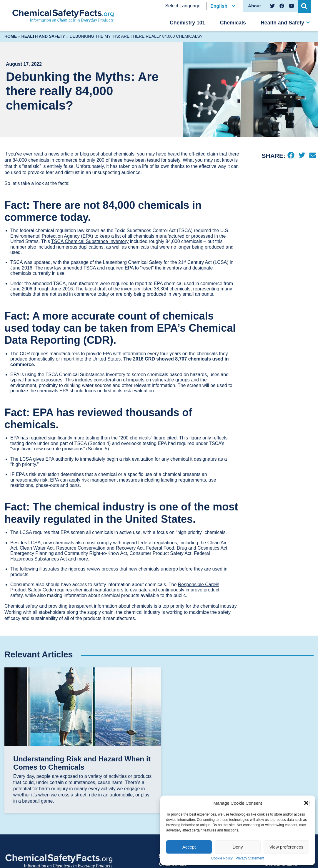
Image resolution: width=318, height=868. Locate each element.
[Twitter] (302, 156)
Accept (189, 847)
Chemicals (233, 23)
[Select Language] (221, 6)
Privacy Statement (250, 858)
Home (11, 36)
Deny (238, 847)
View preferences (287, 847)
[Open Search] (305, 6)
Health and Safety (282, 23)
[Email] (313, 156)
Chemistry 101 (187, 23)
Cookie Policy (222, 858)
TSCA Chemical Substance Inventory (90, 241)
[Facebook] (291, 156)
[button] (306, 803)
